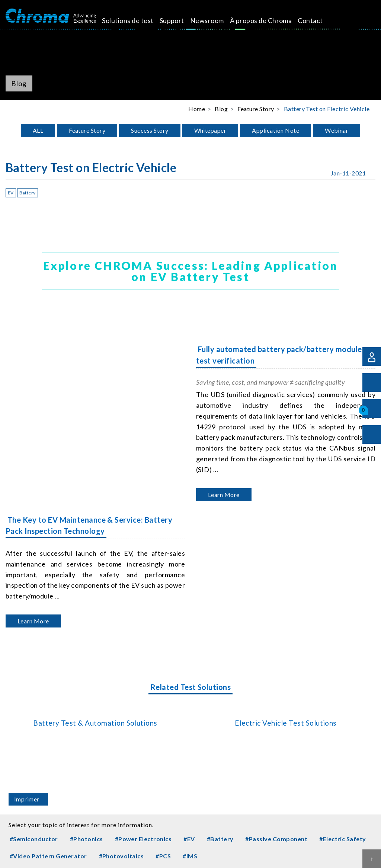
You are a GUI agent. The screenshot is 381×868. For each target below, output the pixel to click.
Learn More (224, 495)
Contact (287, 20)
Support (166, 20)
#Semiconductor (34, 839)
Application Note (276, 130)
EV (11, 193)
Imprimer (27, 799)
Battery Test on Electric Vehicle (327, 109)
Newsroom (201, 20)
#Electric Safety (343, 839)
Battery (27, 193)
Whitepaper (210, 130)
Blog (221, 109)
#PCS (163, 856)
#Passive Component (276, 839)
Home (197, 109)
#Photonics (87, 839)
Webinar (337, 130)
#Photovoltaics (121, 856)
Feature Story (87, 130)
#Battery (220, 839)
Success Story (150, 130)
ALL (38, 130)
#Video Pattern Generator (48, 856)
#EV (189, 839)
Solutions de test (125, 25)
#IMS (190, 856)
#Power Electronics (143, 839)
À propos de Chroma (242, 25)
